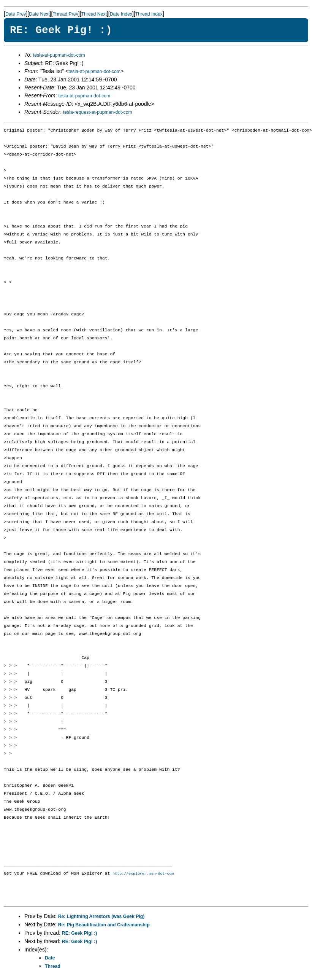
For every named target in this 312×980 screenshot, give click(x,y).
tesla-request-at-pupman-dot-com (98, 112)
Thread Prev (65, 14)
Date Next (39, 14)
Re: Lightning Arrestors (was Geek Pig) (101, 917)
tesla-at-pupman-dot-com (59, 55)
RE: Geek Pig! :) (80, 934)
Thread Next (94, 14)
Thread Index (149, 14)
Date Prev (16, 14)
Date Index (121, 14)
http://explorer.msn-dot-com (143, 874)
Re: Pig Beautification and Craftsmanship (104, 925)
